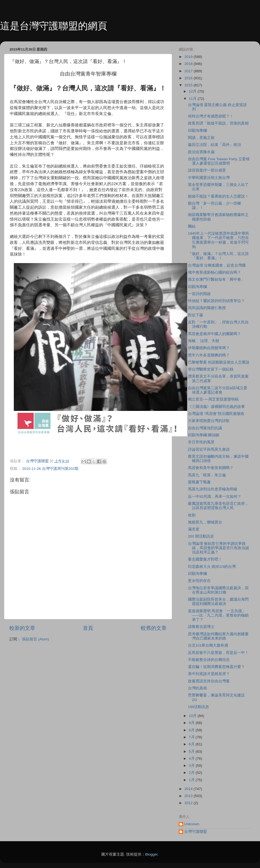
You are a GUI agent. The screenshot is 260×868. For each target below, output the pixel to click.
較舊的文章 (154, 628)
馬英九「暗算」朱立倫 (207, 475)
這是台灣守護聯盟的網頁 (54, 26)
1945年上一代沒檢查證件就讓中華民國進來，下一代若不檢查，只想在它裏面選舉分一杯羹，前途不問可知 (219, 240)
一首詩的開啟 (199, 294)
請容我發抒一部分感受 (207, 170)
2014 (189, 789)
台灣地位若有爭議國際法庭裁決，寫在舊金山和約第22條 (218, 590)
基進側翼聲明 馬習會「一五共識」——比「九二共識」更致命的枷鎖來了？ (218, 615)
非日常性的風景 (201, 442)
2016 (189, 78)
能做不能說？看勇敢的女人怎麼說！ (218, 196)
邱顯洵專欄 (197, 131)
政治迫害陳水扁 (201, 152)
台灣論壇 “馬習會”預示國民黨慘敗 (216, 414)
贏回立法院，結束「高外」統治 (214, 145)
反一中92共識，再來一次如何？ (215, 497)
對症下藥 (196, 315)
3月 (192, 766)
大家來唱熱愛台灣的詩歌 (209, 421)
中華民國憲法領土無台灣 (209, 178)
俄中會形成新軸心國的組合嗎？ (214, 272)
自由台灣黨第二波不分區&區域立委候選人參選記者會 (218, 390)
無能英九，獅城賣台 (205, 522)
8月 (192, 730)
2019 (189, 57)
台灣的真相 (197, 688)
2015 (189, 85)
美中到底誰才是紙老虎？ (209, 674)
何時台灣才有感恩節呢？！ (211, 116)
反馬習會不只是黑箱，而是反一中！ (218, 653)
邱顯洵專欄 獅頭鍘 (204, 435)
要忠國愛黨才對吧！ (205, 559)
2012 (189, 803)
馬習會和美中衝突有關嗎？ (211, 468)
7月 (192, 737)
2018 (189, 64)
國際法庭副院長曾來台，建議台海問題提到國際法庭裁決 (218, 602)
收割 (192, 515)
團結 (192, 226)
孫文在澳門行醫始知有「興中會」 (216, 279)
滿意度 (194, 529)
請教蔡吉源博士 (201, 627)
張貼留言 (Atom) (35, 639)
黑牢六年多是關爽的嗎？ (209, 355)
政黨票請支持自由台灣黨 (209, 681)
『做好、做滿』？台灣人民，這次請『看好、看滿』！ (218, 256)
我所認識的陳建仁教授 (207, 308)
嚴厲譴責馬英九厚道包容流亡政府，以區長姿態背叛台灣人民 (218, 506)
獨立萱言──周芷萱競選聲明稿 (213, 399)
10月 (193, 716)
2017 (189, 71)
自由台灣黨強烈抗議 (205, 428)
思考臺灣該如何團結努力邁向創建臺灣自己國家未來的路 (218, 636)
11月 (193, 99)
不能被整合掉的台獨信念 (209, 660)
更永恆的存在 (199, 581)
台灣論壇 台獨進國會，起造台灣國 (217, 265)
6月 (192, 744)
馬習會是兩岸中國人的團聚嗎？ (214, 334)
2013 (189, 796)
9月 (192, 723)
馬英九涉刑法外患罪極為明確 (213, 489)
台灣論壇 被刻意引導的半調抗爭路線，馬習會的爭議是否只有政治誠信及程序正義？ (218, 548)
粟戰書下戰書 (199, 482)
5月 (192, 751)
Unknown (192, 824)
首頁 (88, 628)
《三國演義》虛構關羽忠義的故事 (216, 407)
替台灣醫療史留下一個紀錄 (211, 369)
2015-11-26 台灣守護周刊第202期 (50, 469)
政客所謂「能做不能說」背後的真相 (218, 123)
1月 (192, 780)
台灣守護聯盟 (196, 832)
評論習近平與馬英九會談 (209, 449)
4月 (192, 759)
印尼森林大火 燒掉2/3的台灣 (212, 567)
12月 (193, 91)
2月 (192, 773)
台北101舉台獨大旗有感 (208, 645)
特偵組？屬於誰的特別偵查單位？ (216, 301)
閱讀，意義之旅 (201, 138)
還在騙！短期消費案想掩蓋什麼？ (216, 667)
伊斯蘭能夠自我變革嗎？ (209, 348)
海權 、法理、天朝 (204, 341)
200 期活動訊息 (201, 536)
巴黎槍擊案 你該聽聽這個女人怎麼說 (219, 362)
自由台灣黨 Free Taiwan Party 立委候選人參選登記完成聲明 (219, 161)
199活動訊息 (199, 707)
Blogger (151, 854)
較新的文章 (22, 628)
